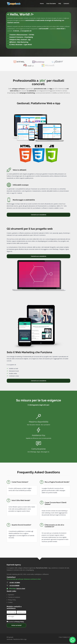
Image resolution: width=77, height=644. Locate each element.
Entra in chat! (21, 589)
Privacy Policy (12, 600)
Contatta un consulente (39, 215)
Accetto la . (15, 622)
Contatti (66, 3)
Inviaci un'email (16, 625)
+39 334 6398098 (14, 586)
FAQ (60, 3)
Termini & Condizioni (14, 597)
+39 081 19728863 (15, 583)
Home (42, 3)
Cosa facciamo (51, 3)
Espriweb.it (11, 595)
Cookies (10, 602)
